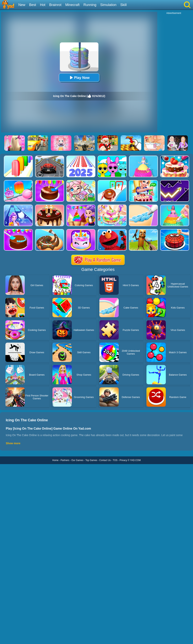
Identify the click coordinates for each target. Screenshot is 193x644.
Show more (13, 443)
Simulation (108, 5)
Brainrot (55, 5)
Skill (123, 5)
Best (33, 5)
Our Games (77, 460)
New (22, 5)
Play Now (79, 78)
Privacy (123, 460)
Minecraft (72, 5)
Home (55, 460)
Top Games (91, 460)
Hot (43, 5)
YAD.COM (135, 460)
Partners (65, 460)
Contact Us (105, 460)
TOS (115, 460)
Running (90, 5)
